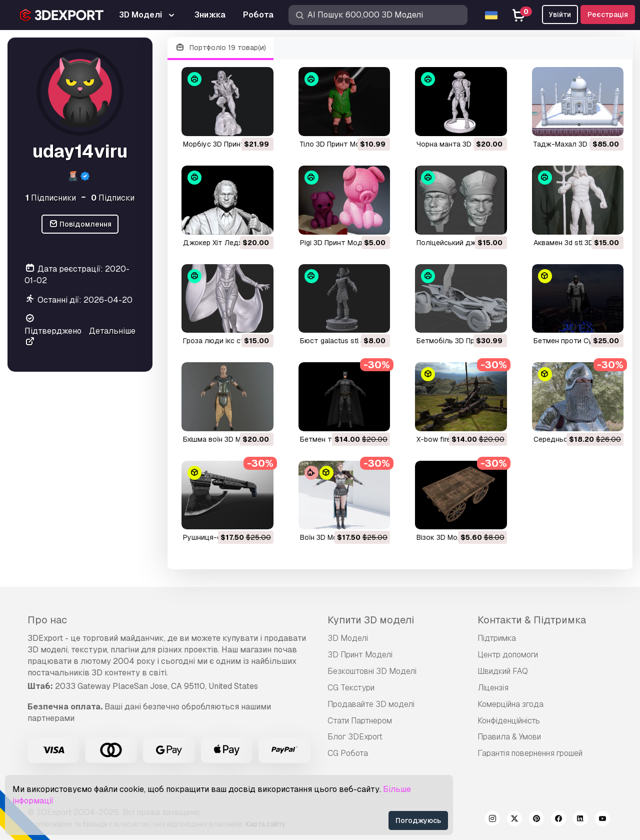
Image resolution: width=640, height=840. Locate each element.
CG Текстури (351, 688)
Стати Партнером (360, 721)
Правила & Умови (509, 737)
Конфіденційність (509, 721)
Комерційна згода (510, 704)
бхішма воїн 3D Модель (223, 439)
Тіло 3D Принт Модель (339, 144)
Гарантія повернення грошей (530, 753)
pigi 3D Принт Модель (337, 243)
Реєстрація (608, 15)
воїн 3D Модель (327, 537)
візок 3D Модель (446, 537)
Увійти (560, 15)
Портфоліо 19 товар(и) (220, 48)
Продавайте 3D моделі (371, 704)
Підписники (51, 198)
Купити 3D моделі (371, 620)
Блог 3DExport (355, 737)
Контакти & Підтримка (532, 620)
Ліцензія (493, 688)
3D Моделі (348, 638)
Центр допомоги (508, 655)
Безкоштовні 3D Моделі (372, 671)
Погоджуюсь (418, 820)
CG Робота (348, 753)
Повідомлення (80, 224)
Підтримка (497, 638)
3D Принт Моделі (360, 655)
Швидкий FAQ (503, 671)
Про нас (47, 620)
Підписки (113, 198)
